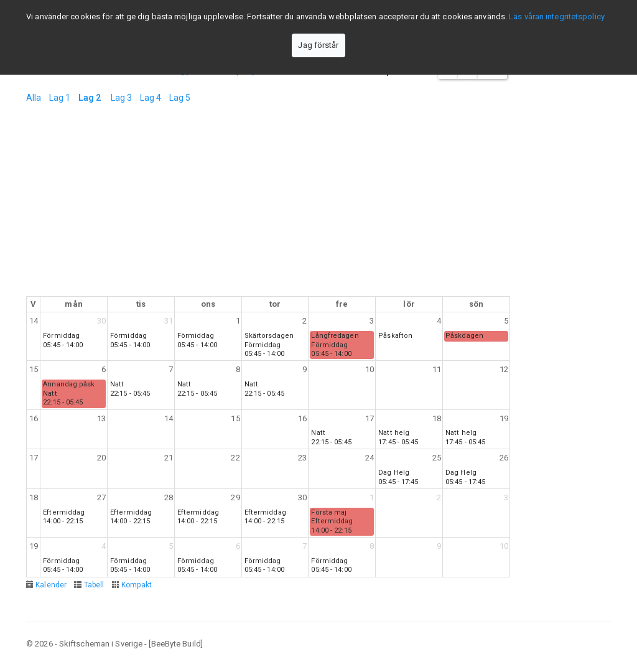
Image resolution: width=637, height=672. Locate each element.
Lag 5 (180, 98)
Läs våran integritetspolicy (557, 16)
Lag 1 (60, 98)
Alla (34, 98)
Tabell (94, 585)
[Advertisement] (268, 203)
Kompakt (137, 585)
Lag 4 (151, 98)
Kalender (51, 585)
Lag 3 (122, 98)
